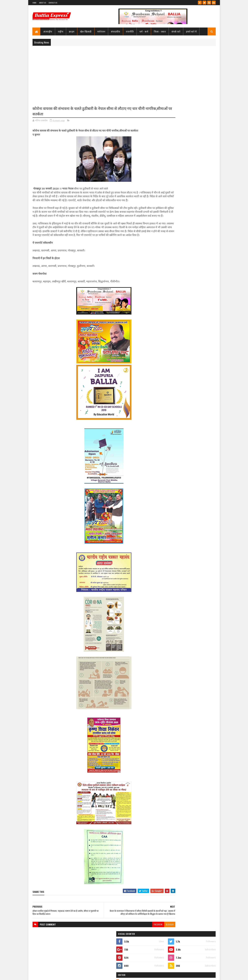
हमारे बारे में (191, 31)
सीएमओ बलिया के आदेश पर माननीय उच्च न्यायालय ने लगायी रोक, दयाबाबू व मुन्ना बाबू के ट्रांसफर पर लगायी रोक (194, 177)
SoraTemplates (45, 975)
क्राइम (72, 31)
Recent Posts (174, 235)
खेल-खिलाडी (86, 31)
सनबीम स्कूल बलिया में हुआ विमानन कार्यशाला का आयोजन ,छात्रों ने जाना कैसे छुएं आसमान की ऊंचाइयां (195, 415)
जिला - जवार (160, 31)
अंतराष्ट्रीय (48, 31)
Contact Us (53, 3)
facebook (137, 940)
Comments (202, 235)
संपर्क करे (176, 31)
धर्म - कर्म (144, 31)
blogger (149, 940)
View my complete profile (172, 160)
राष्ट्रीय (61, 31)
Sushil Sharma (69, 975)
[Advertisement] (124, 73)
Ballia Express (172, 155)
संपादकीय (116, 31)
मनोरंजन (101, 31)
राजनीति (130, 31)
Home (35, 3)
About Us (43, 3)
